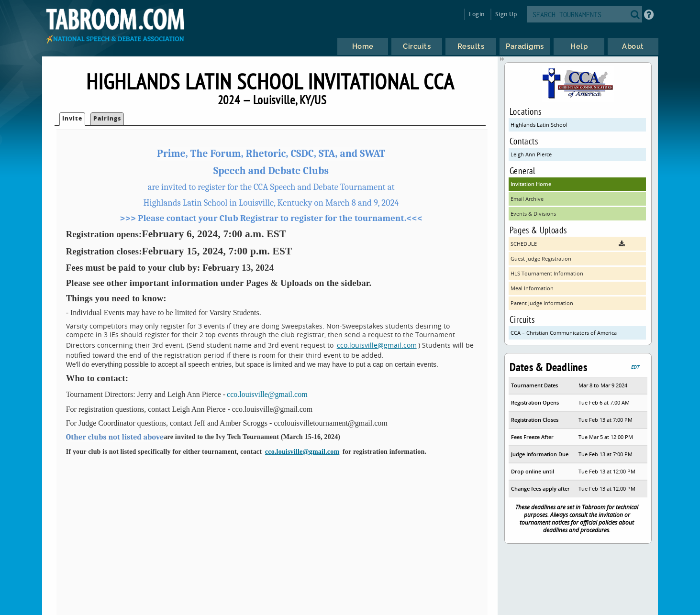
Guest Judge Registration (541, 258)
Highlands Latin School (539, 125)
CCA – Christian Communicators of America (564, 333)
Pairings (107, 118)
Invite (72, 118)
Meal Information (532, 288)
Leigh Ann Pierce (531, 154)
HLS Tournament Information (547, 273)
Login (477, 14)
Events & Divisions (533, 214)
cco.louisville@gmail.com (377, 345)
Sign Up (506, 14)
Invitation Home (531, 184)
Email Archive (527, 199)
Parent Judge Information (542, 303)
